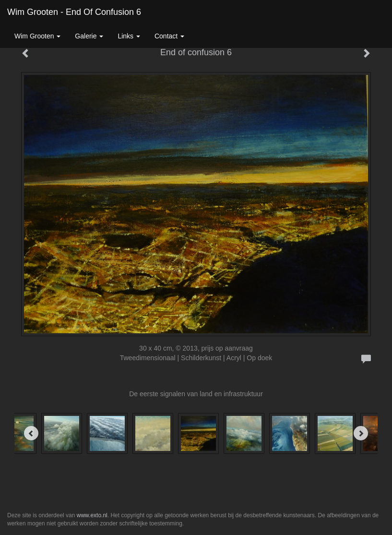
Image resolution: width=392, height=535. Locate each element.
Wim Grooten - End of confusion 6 (74, 12)
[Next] (361, 433)
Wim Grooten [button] (37, 36)
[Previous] (31, 433)
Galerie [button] (89, 36)
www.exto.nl (92, 515)
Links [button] (129, 36)
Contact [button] (169, 36)
